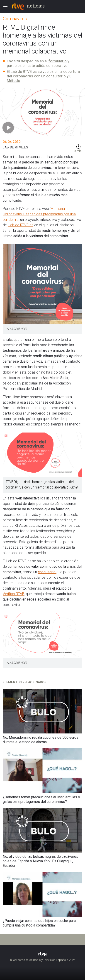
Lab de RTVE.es (21, 225)
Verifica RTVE (13, 594)
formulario (58, 61)
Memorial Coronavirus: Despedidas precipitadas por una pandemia (39, 214)
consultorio (56, 76)
